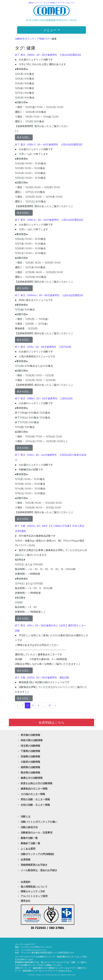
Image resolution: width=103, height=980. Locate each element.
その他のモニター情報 (33, 794)
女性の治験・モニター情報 (35, 805)
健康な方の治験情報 (32, 778)
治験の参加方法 (29, 827)
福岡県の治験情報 (30, 767)
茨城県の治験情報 (30, 756)
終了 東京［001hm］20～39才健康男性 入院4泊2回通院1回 (49, 295)
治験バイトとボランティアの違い (39, 822)
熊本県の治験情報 (30, 772)
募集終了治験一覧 (30, 843)
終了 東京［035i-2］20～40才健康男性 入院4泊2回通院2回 (49, 220)
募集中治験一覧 (29, 838)
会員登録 (26, 859)
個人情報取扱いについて (34, 887)
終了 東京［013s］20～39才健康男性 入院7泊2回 (43, 347)
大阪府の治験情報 (30, 762)
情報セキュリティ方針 (33, 891)
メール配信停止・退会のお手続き (39, 870)
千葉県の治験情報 (30, 751)
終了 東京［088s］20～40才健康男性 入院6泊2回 (44, 398)
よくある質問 (28, 849)
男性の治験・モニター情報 (35, 799)
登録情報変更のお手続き (34, 865)
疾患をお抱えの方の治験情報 (37, 783)
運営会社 (26, 901)
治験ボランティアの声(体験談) (37, 854)
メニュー (50, 30)
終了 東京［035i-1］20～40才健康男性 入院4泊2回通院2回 (49, 144)
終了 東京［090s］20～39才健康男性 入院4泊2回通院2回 (48, 55)
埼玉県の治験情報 (30, 746)
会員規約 (26, 882)
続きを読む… (24, 137)
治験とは (26, 816)
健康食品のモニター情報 (34, 789)
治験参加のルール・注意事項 (37, 832)
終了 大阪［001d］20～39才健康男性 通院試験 (42, 677)
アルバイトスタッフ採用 (34, 896)
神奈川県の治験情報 (32, 740)
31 (50, 705)
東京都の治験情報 (30, 735)
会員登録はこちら (51, 722)
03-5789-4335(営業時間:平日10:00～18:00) (51, 20)
